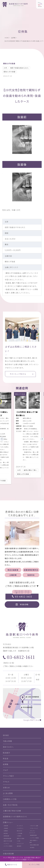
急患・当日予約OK (10, 805)
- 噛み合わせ (19, 831)
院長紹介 (7, 753)
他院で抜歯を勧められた (19, 68)
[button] (2, 439)
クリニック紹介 (8, 776)
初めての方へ (8, 747)
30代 (17, 470)
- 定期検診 (5, 831)
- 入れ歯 (18, 841)
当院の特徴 (7, 741)
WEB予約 (24, 604)
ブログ (5, 770)
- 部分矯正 (32, 847)
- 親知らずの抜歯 (20, 838)
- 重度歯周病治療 (7, 838)
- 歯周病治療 (6, 836)
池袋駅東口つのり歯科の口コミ (15, 817)
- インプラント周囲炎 (8, 846)
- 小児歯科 (19, 836)
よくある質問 (8, 793)
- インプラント (6, 844)
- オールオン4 (19, 826)
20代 (5, 68)
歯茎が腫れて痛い (29, 470)
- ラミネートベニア (34, 828)
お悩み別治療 (8, 854)
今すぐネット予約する (18, 374)
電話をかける (12, 865)
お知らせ (6, 787)
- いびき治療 (19, 833)
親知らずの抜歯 (9, 63)
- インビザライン (20, 828)
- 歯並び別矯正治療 (34, 845)
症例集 (13, 38)
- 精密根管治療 (33, 835)
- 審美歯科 (19, 846)
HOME (7, 38)
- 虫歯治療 (5, 826)
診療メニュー (8, 822)
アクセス (6, 782)
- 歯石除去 (5, 833)
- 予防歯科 (5, 828)
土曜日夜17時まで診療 (12, 811)
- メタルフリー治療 (34, 826)
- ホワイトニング (20, 844)
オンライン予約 (34, 865)
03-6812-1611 (22, 596)
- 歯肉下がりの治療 (7, 841)
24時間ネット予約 (10, 799)
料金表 (6, 758)
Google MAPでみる (31, 720)
